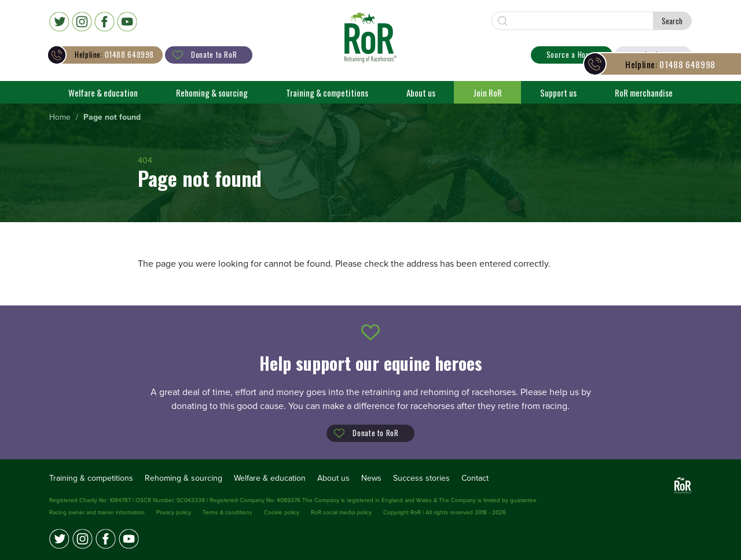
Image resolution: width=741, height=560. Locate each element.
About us (421, 92)
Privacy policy (174, 512)
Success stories (421, 478)
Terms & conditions (228, 512)
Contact (475, 478)
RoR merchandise (644, 92)
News (371, 478)
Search (672, 21)
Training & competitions (327, 92)
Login (653, 54)
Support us (558, 92)
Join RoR (487, 92)
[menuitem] (60, 117)
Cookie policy (282, 512)
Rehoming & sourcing (212, 92)
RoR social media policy (341, 512)
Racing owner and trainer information (97, 512)
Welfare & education (103, 92)
